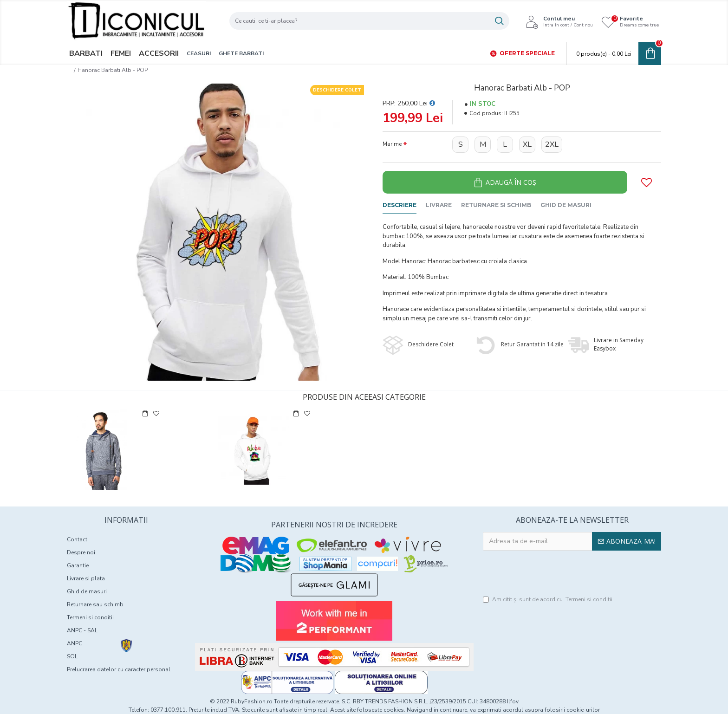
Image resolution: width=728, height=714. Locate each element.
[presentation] (572, 573)
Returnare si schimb (496, 205)
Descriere (400, 205)
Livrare (439, 205)
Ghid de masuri (566, 205)
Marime (392, 144)
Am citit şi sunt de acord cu (548, 599)
